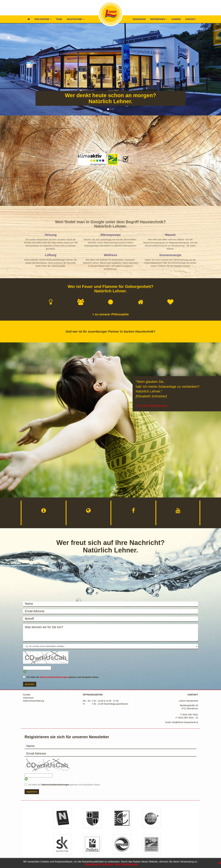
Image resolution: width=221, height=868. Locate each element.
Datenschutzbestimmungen (54, 677)
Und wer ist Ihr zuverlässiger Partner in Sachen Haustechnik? (111, 332)
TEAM (59, 19)
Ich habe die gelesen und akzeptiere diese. (62, 677)
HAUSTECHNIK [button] (76, 19)
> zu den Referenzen (151, 406)
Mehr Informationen (126, 864)
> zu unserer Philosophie (110, 314)
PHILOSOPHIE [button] (43, 19)
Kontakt (27, 695)
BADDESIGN (139, 19)
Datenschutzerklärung (33, 701)
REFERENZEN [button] (159, 19)
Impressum (28, 698)
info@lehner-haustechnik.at (185, 722)
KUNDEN (176, 19)
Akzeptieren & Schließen (99, 864)
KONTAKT (191, 19)
